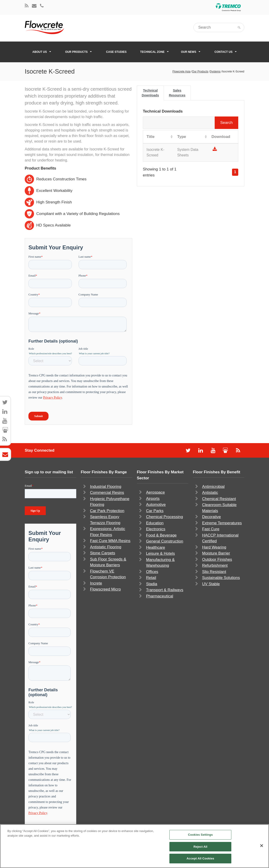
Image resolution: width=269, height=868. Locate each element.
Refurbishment (215, 565)
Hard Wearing (214, 547)
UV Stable (211, 584)
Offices (152, 572)
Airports (153, 499)
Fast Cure (211, 529)
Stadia (152, 584)
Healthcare (156, 547)
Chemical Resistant (219, 499)
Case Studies (116, 52)
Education (155, 523)
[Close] (262, 846)
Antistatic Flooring (106, 547)
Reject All (200, 847)
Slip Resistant (214, 572)
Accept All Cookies (200, 858)
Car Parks (155, 511)
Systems (215, 72)
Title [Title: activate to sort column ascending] (151, 137)
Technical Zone (154, 52)
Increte (96, 583)
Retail (151, 578)
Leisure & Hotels (160, 553)
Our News (191, 52)
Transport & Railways (165, 590)
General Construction (165, 541)
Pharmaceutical (160, 596)
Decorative (212, 517)
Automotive (156, 505)
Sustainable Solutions (221, 578)
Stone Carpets (103, 553)
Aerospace (155, 492)
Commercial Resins (107, 493)
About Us (42, 52)
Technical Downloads (150, 93)
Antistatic (210, 493)
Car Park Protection (107, 511)
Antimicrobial (213, 487)
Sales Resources (177, 93)
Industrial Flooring (106, 487)
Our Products (78, 52)
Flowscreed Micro (105, 589)
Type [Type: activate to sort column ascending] (182, 137)
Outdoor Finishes (217, 559)
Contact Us (226, 52)
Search (191, 123)
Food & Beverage (161, 535)
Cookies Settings (200, 835)
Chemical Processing (165, 517)
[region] (134, 846)
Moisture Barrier (216, 553)
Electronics (156, 529)
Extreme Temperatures (222, 523)
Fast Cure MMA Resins (110, 541)
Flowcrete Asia (181, 72)
